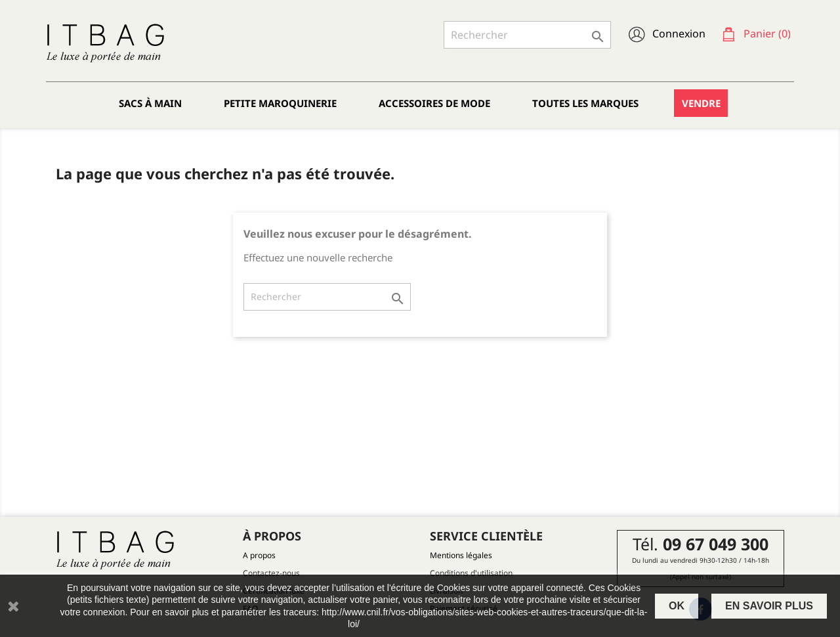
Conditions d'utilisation (471, 573)
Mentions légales (461, 555)
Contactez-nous (271, 573)
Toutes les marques (585, 103)
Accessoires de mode (434, 103)
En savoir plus (769, 606)
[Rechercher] (527, 35)
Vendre (701, 103)
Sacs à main (150, 103)
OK (677, 606)
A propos (259, 555)
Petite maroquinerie (280, 103)
